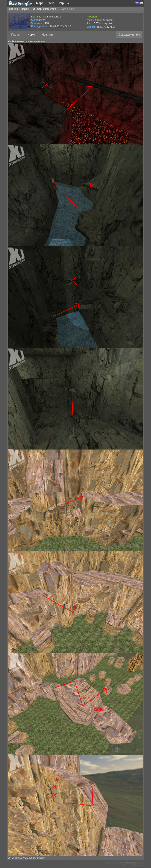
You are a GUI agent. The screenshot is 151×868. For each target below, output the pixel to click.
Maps (40, 3)
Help (61, 3)
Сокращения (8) (129, 35)
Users (51, 3)
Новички (47, 35)
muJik (113, 27)
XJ (27, 858)
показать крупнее (35, 41)
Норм (31, 35)
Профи (16, 35)
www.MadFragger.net (132, 863)
